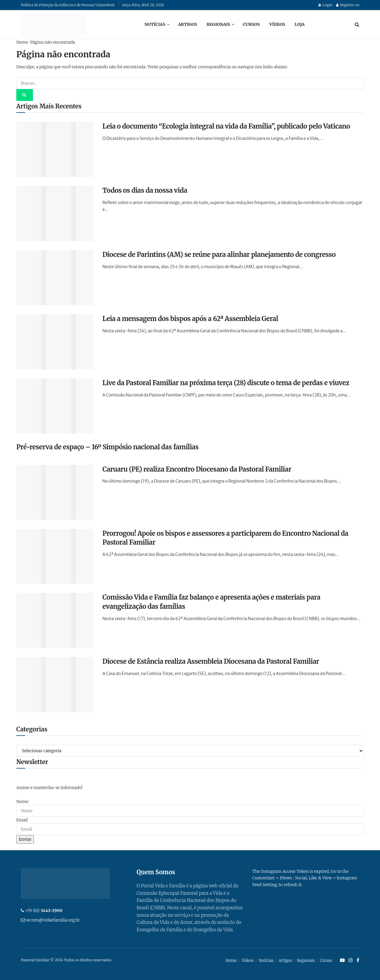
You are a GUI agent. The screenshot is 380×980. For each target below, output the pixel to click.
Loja (300, 24)
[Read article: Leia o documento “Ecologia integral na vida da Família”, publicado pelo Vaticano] (55, 149)
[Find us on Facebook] (358, 960)
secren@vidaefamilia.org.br (53, 920)
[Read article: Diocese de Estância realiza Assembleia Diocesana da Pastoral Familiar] (55, 685)
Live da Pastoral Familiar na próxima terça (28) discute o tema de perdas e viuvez (226, 383)
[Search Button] (357, 24)
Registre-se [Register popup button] (348, 5)
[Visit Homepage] (53, 24)
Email (22, 820)
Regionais (218, 24)
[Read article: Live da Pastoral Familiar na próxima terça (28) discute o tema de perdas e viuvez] (55, 406)
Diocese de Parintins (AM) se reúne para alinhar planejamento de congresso (219, 255)
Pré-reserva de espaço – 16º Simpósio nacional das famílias (107, 447)
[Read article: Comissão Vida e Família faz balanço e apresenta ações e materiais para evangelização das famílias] (55, 620)
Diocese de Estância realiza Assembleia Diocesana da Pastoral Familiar (211, 661)
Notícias (155, 24)
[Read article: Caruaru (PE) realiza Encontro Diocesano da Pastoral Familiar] (55, 492)
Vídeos (277, 24)
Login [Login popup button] (325, 5)
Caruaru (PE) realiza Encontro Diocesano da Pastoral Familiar (197, 469)
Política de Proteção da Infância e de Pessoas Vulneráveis (68, 5)
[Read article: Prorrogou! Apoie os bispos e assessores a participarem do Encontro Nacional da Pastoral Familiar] (55, 557)
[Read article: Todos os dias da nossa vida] (55, 214)
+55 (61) (44, 911)
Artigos (188, 24)
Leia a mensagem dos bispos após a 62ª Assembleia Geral (190, 319)
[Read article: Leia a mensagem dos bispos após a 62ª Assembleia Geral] (55, 342)
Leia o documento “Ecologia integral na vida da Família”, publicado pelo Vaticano (226, 126)
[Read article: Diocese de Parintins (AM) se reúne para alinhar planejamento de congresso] (55, 278)
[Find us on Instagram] (351, 960)
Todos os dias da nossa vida (145, 190)
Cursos (251, 24)
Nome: (23, 802)
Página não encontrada (52, 42)
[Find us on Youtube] (342, 960)
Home (22, 42)
